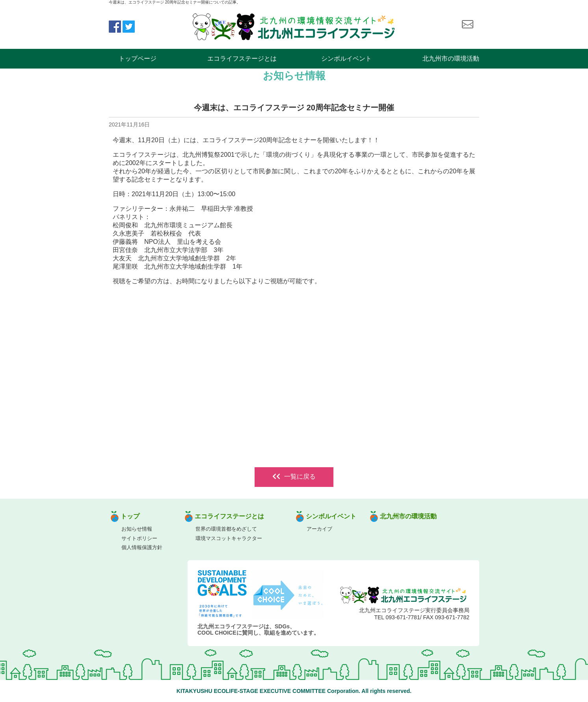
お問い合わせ (467, 24)
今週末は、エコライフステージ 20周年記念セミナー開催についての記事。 (175, 2)
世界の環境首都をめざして (226, 529)
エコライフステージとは (242, 58)
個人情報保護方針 (142, 547)
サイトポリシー (139, 538)
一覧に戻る (294, 476)
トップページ (138, 58)
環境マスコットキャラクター (229, 538)
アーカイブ (319, 529)
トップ (130, 516)
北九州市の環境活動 (451, 58)
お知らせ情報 (137, 529)
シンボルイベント (346, 58)
